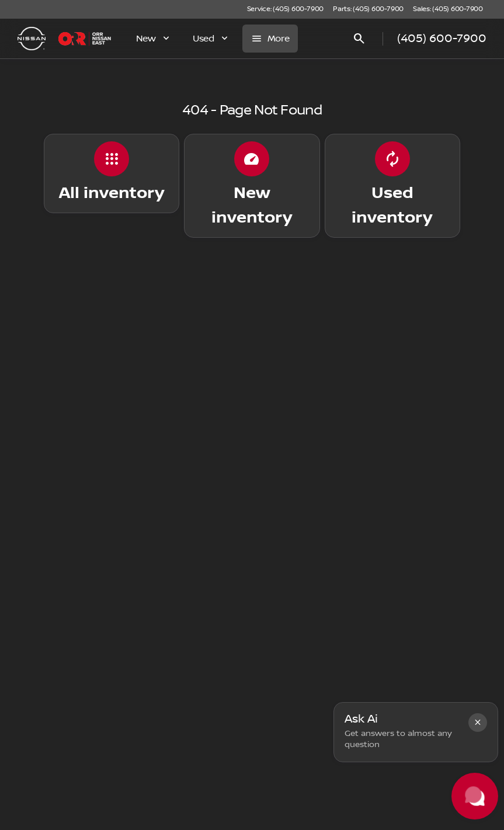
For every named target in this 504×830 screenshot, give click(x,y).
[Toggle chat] (475, 796)
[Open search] (359, 39)
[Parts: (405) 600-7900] (368, 9)
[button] (478, 723)
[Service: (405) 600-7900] (285, 9)
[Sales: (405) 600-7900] (448, 9)
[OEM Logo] (32, 39)
